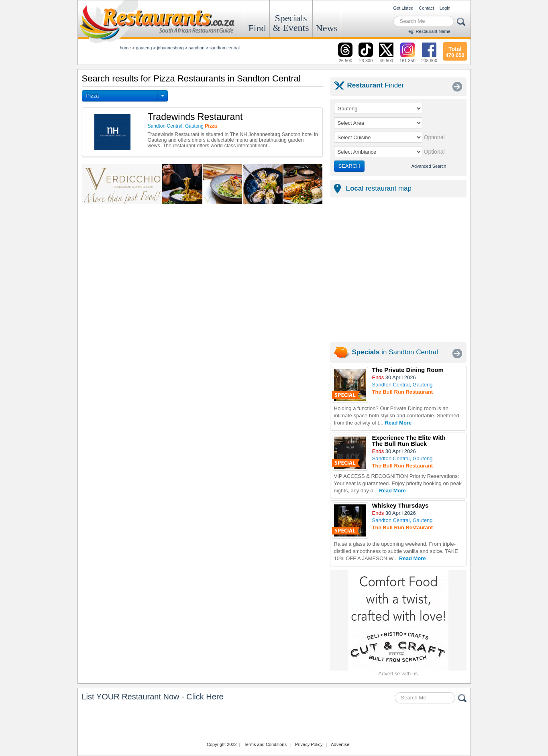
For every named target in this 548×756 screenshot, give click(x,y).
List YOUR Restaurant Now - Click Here (153, 697)
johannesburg (170, 48)
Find (257, 28)
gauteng (144, 48)
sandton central (225, 48)
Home (126, 48)
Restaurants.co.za (274, 723)
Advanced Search (429, 166)
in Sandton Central (395, 352)
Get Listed (403, 8)
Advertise (340, 744)
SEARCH (349, 166)
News (327, 28)
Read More (398, 423)
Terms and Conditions (265, 744)
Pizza (93, 96)
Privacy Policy (309, 744)
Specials (291, 23)
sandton (197, 48)
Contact (426, 8)
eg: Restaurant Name (429, 31)
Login (445, 8)
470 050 (455, 51)
